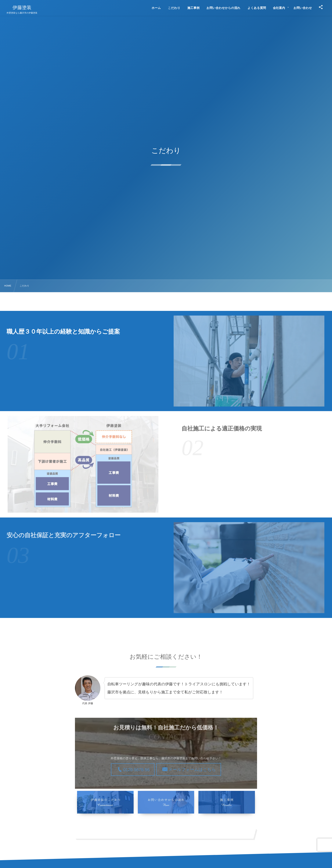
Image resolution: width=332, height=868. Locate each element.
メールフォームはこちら (192, 770)
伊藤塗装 (22, 8)
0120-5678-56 (136, 770)
